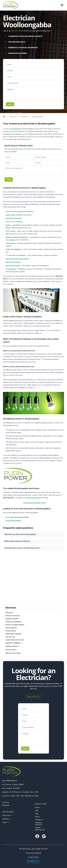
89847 (22, 784)
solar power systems (13, 266)
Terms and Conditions (34, 853)
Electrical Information (13, 653)
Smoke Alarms (11, 631)
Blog (37, 814)
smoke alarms (11, 243)
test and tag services (13, 262)
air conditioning (11, 269)
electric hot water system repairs (17, 259)
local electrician (15, 129)
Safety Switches (11, 628)
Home (37, 808)
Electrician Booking (33, 498)
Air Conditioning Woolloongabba (17, 517)
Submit (10, 104)
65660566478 (12, 781)
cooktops (12, 240)
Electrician (9, 613)
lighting (8, 225)
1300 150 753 (16, 31)
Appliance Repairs (12, 619)
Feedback (38, 823)
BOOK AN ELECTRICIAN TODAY (34, 503)
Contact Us (39, 820)
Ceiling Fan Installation (13, 622)
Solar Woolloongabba (13, 521)
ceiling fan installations (14, 249)
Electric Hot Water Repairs (15, 625)
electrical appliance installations (17, 237)
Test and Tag (10, 637)
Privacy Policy (33, 857)
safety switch (10, 215)
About (37, 817)
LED (47, 225)
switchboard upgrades (14, 218)
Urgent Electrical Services (15, 640)
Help (37, 811)
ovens (44, 237)
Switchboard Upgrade (13, 634)
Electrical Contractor (13, 616)
